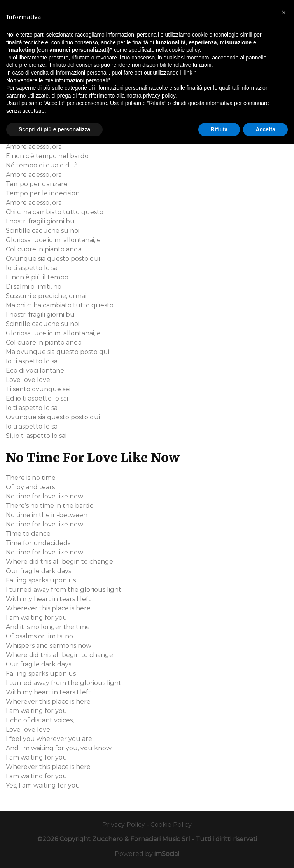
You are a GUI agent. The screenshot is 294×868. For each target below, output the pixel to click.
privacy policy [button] (159, 96)
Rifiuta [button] (219, 129)
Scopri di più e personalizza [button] (54, 129)
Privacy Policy (124, 825)
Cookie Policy (171, 825)
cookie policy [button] (185, 50)
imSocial (167, 854)
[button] (284, 12)
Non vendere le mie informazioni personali (57, 80)
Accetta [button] (265, 129)
